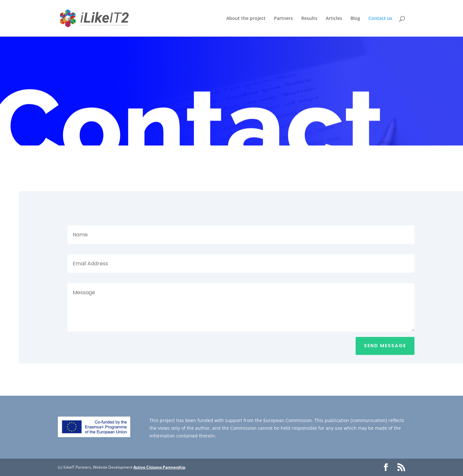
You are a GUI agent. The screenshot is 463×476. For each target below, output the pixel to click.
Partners (283, 19)
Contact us (380, 19)
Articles (334, 19)
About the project (246, 19)
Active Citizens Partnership (159, 467)
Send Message (385, 346)
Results (309, 19)
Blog (355, 19)
